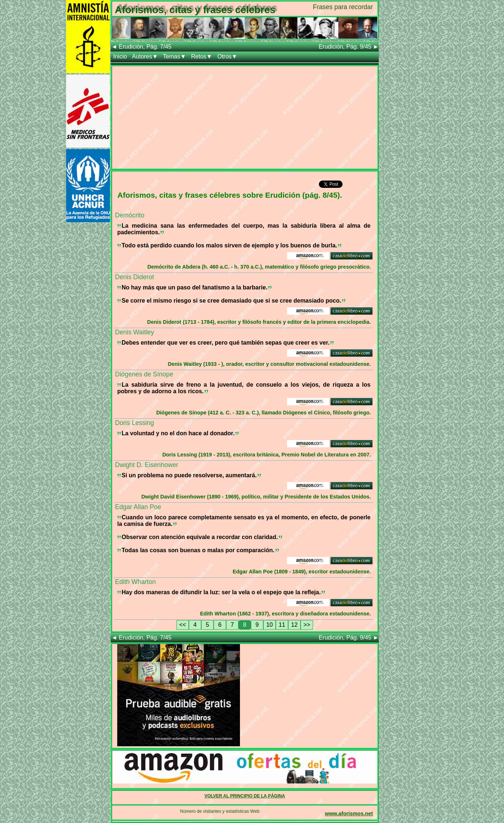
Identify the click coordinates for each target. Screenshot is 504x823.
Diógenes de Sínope (144, 374)
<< (183, 625)
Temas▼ (174, 56)
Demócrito (130, 215)
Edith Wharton (135, 582)
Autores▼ (145, 56)
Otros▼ (227, 56)
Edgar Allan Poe (138, 507)
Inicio (120, 56)
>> (307, 625)
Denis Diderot (135, 277)
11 (282, 625)
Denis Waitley (135, 332)
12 (294, 625)
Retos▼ (202, 56)
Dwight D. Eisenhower (147, 465)
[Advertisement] (245, 117)
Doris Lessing (135, 423)
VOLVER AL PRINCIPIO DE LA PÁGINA (245, 796)
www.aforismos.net (349, 813)
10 (270, 625)
